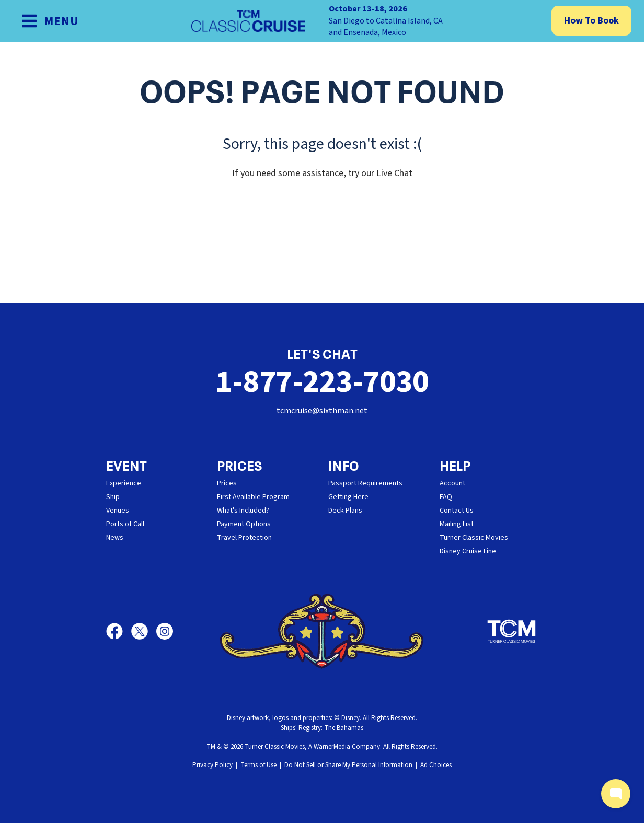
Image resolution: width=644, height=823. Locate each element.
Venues (118, 511)
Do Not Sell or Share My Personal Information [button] (348, 765)
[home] (322, 21)
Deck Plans (345, 511)
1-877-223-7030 (322, 382)
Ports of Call (125, 524)
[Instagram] (165, 631)
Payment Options (244, 524)
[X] (144, 631)
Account (452, 483)
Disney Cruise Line (468, 551)
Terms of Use (258, 765)
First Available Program (253, 497)
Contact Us (457, 511)
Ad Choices (436, 765)
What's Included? (243, 511)
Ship (113, 497)
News (115, 538)
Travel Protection (244, 538)
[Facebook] (119, 631)
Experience (124, 483)
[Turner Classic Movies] (512, 631)
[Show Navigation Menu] (50, 21)
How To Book (591, 21)
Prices (227, 483)
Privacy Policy (212, 765)
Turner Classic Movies (474, 538)
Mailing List (457, 524)
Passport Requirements (365, 483)
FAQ (446, 497)
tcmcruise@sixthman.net (322, 411)
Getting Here (348, 497)
